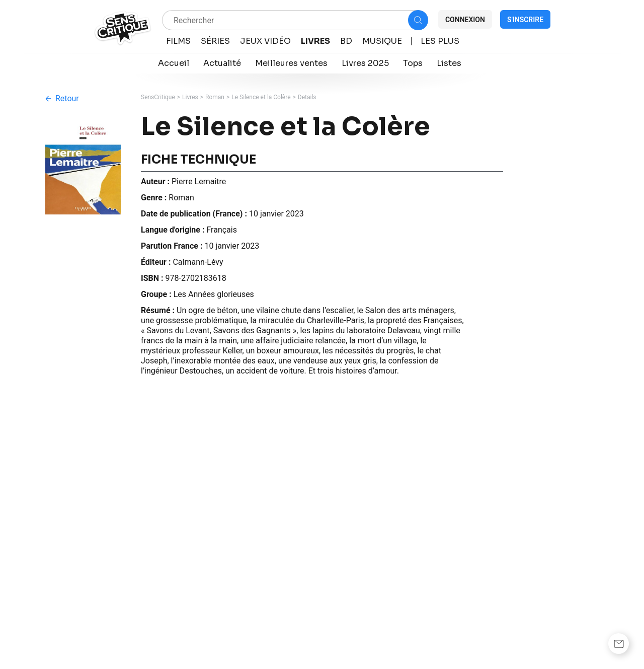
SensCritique (158, 97)
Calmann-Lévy (198, 262)
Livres (190, 97)
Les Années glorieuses (214, 294)
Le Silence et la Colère (261, 97)
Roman (215, 97)
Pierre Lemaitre (199, 181)
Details (307, 97)
